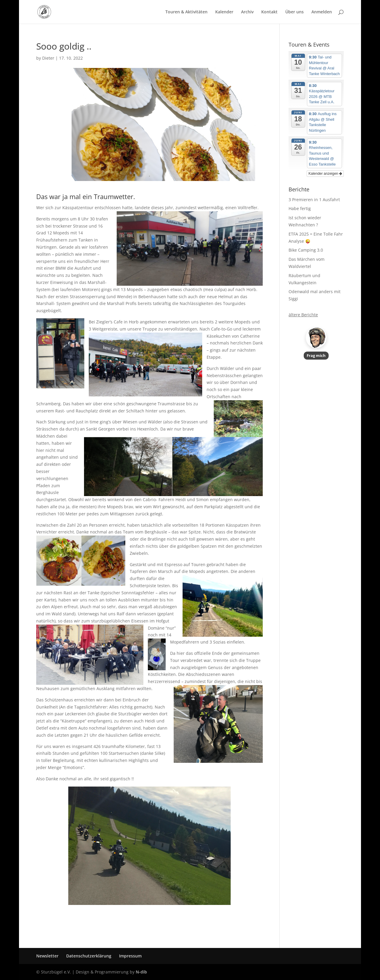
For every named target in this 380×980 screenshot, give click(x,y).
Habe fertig (300, 208)
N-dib (141, 972)
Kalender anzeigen (325, 174)
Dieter (48, 58)
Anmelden (322, 12)
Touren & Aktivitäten (186, 12)
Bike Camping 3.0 (306, 250)
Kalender (224, 12)
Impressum (130, 956)
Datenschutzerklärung (89, 956)
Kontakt (269, 12)
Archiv (247, 12)
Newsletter (47, 956)
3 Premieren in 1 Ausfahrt (314, 200)
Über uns (294, 12)
